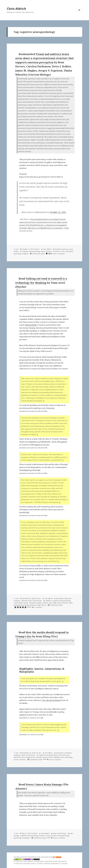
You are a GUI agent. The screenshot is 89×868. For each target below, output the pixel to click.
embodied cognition (36, 603)
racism (16, 760)
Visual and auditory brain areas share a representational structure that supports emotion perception (44, 58)
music (63, 251)
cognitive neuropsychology (31, 251)
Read (30, 601)
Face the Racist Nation (51, 700)
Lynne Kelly (52, 603)
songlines (25, 254)
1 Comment (38, 607)
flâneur (46, 603)
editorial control (19, 757)
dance (43, 251)
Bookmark (58, 249)
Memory (65, 249)
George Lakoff (47, 757)
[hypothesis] (46, 254)
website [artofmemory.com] (29, 607)
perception (69, 251)
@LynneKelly (31, 325)
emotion (49, 251)
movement (56, 251)
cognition (48, 601)
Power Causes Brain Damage (44, 784)
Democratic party (64, 755)
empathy (54, 836)
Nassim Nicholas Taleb (65, 603)
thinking (32, 605)
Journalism (68, 753)
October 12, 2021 (58, 212)
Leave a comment (58, 254)
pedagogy (17, 605)
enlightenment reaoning (34, 757)
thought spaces (41, 605)
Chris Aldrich (16, 9)
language (56, 757)
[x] (49, 254)
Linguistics (17, 601)
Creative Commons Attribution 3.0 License (52, 863)
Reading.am (26, 838)
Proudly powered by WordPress (26, 857)
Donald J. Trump (44, 836)
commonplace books (21, 603)
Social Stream (37, 601)
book (45, 759)
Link (17, 249)
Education (68, 598)
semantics (23, 760)
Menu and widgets (79, 13)
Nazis (62, 757)
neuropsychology (63, 836)
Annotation (60, 598)
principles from (51, 857)
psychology (17, 254)
